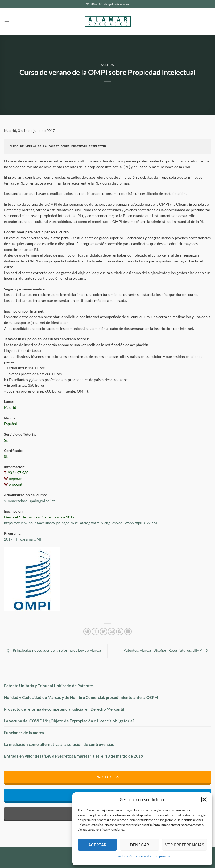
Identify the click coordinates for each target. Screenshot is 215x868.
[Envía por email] (111, 632)
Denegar (140, 845)
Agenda (107, 65)
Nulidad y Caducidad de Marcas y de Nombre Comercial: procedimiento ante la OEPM (81, 697)
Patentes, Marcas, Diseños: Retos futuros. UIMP (167, 650)
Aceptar (98, 845)
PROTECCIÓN (107, 777)
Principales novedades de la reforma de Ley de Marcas (53, 650)
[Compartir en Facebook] (95, 632)
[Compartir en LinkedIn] (128, 632)
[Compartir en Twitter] (104, 632)
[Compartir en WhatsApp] (87, 632)
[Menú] (7, 21)
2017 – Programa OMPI (24, 539)
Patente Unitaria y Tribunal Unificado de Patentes (49, 686)
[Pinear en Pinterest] (120, 632)
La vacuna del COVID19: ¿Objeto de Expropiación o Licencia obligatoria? (69, 721)
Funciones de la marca (24, 733)
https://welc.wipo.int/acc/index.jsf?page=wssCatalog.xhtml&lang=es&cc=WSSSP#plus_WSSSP (81, 523)
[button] (204, 799)
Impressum (163, 856)
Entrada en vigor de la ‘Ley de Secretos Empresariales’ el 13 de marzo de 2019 (74, 756)
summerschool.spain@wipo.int (29, 501)
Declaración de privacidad (135, 856)
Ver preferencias (185, 845)
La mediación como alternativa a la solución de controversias (59, 744)
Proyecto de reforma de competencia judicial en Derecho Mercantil (64, 709)
